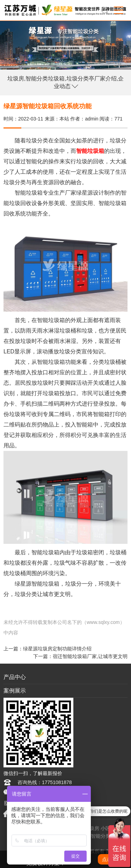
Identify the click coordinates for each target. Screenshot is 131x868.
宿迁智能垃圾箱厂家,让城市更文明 (90, 656)
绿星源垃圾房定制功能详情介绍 (57, 649)
